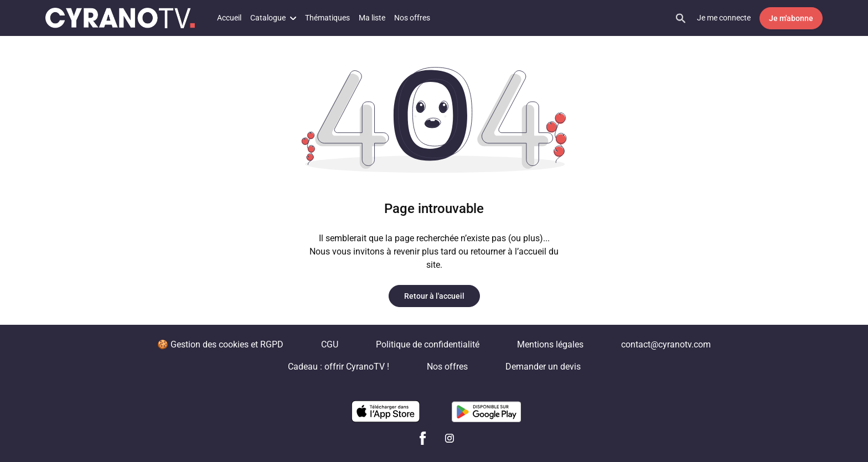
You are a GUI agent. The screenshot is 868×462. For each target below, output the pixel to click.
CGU (330, 344)
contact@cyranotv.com (666, 344)
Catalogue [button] (273, 18)
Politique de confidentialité (428, 344)
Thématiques (327, 18)
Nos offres (412, 18)
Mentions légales (550, 344)
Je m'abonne (791, 18)
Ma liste (372, 18)
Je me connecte (724, 18)
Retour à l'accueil (434, 296)
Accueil (229, 18)
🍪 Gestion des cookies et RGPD (220, 344)
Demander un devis (543, 367)
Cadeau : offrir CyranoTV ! (339, 367)
